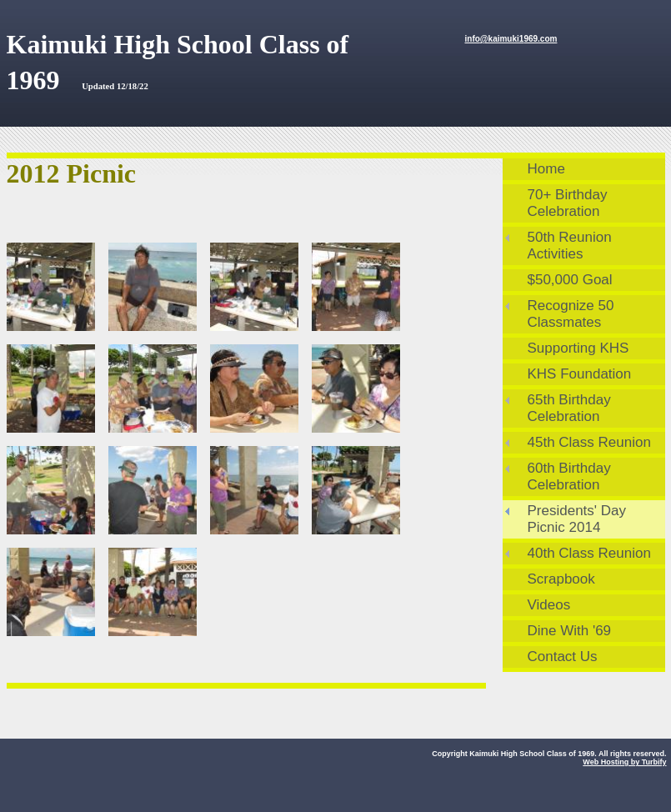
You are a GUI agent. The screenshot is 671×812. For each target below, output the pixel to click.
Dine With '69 (570, 631)
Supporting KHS (578, 348)
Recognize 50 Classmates (571, 314)
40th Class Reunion (589, 553)
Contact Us (563, 657)
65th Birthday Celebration (569, 408)
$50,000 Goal (570, 280)
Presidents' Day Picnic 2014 (577, 519)
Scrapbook (561, 579)
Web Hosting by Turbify (624, 762)
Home (546, 169)
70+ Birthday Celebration (568, 203)
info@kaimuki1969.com (511, 39)
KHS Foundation (580, 374)
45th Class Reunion (589, 442)
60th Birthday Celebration (569, 476)
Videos (549, 605)
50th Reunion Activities (570, 246)
